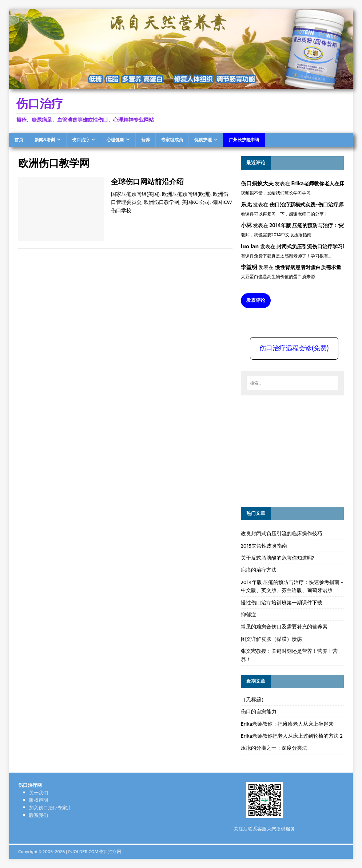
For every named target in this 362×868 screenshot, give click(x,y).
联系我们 (39, 815)
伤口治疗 (81, 140)
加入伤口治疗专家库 (50, 808)
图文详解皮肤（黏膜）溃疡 (271, 639)
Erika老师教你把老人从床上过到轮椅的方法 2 (292, 736)
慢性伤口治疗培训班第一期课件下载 (282, 603)
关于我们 (39, 793)
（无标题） (254, 699)
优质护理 (203, 140)
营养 (146, 140)
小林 (246, 225)
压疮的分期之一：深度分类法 (274, 748)
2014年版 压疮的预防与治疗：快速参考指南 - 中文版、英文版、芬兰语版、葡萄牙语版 (292, 586)
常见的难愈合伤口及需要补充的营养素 (284, 627)
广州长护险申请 (244, 140)
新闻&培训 (45, 140)
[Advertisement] (295, 450)
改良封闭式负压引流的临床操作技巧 (282, 533)
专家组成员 (172, 140)
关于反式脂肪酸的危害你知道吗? (278, 558)
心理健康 (115, 140)
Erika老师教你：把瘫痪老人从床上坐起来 (287, 724)
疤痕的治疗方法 (259, 570)
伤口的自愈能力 (259, 711)
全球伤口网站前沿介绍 (147, 182)
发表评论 (256, 300)
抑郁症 (248, 615)
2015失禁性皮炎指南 (264, 546)
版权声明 (39, 800)
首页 (19, 140)
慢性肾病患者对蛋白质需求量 (308, 267)
